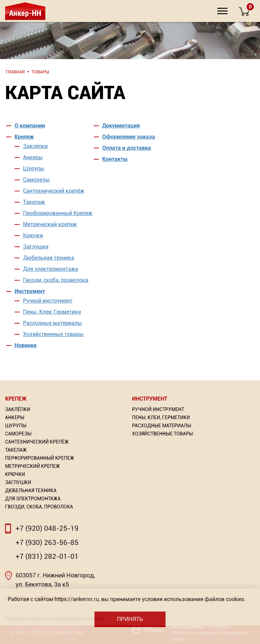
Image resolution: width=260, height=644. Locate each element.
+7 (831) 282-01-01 (47, 556)
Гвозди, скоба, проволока (56, 280)
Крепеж (24, 137)
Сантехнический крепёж (54, 191)
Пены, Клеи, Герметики (52, 312)
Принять (130, 619)
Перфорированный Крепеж (58, 213)
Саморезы (36, 180)
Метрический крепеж (50, 224)
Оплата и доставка (127, 148)
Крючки (33, 235)
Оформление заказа (129, 137)
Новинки (26, 345)
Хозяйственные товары (53, 334)
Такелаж (34, 202)
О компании (30, 126)
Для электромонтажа (51, 269)
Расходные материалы (52, 323)
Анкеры (33, 157)
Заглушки (36, 247)
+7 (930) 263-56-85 (47, 543)
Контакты (115, 159)
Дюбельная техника (49, 258)
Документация (121, 126)
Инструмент (30, 291)
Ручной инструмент (48, 301)
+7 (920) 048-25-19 (47, 528)
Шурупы (34, 169)
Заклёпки (35, 146)
